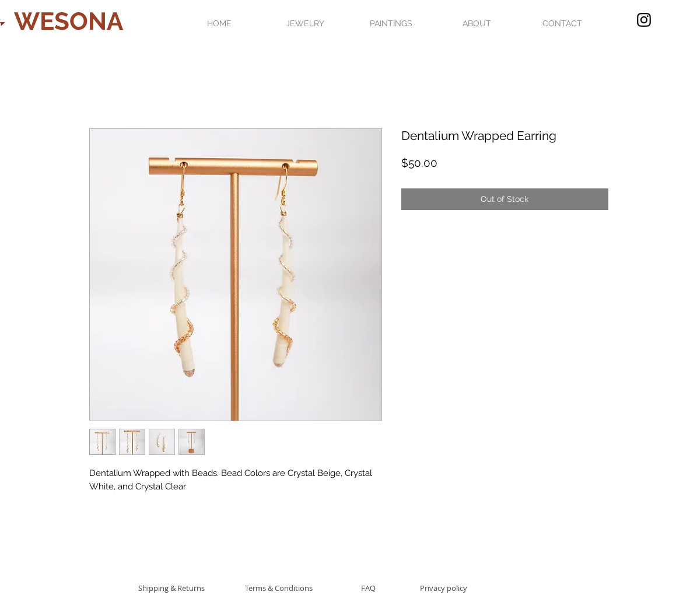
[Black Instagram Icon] (644, 20)
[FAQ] (369, 588)
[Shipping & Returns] (172, 588)
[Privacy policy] (444, 588)
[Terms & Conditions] (279, 588)
